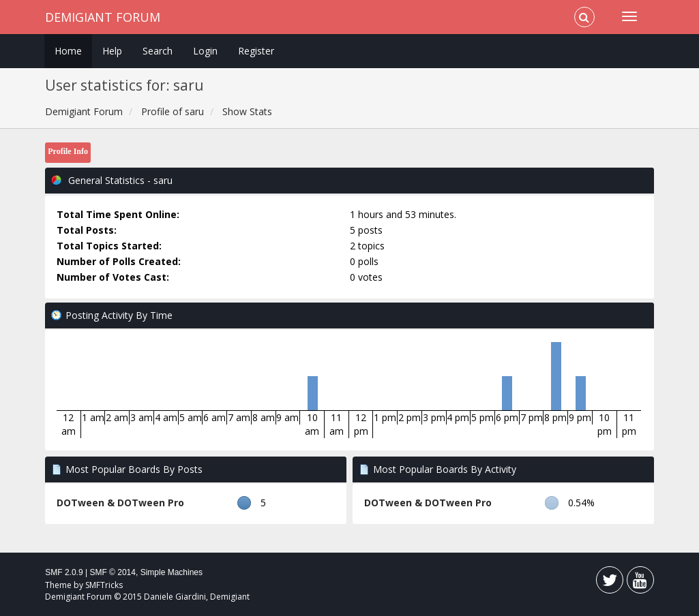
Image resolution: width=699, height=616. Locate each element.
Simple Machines (172, 572)
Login (205, 51)
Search (158, 51)
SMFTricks (104, 585)
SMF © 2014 (113, 572)
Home (68, 51)
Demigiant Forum (103, 17)
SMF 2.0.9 (64, 572)
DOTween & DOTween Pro (120, 503)
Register (256, 51)
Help (112, 51)
